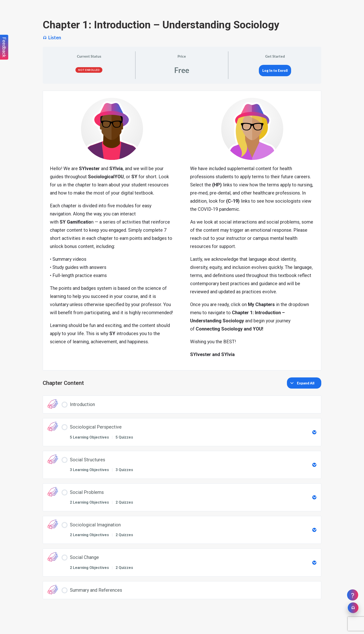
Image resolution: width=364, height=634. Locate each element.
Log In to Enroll (275, 70)
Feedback (4, 47)
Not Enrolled (89, 70)
